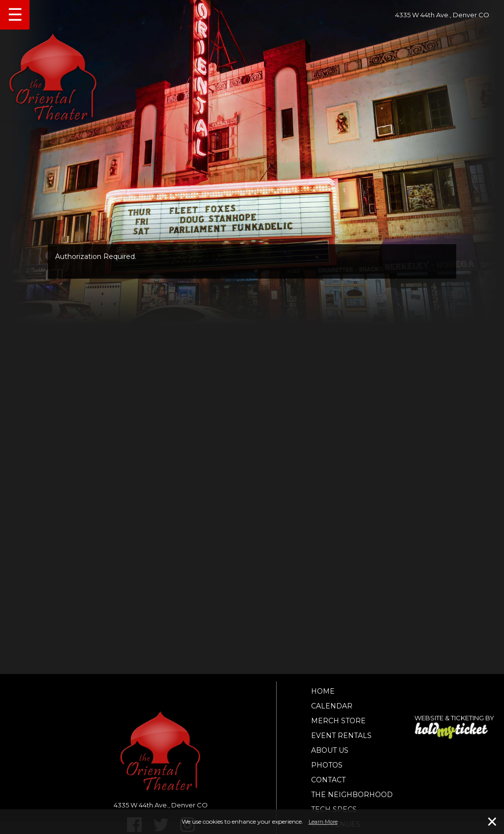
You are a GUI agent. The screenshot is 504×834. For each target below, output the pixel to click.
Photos (327, 765)
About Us (330, 750)
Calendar (332, 706)
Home (323, 691)
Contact (328, 780)
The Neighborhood (352, 795)
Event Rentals (341, 736)
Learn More (323, 822)
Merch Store (338, 721)
